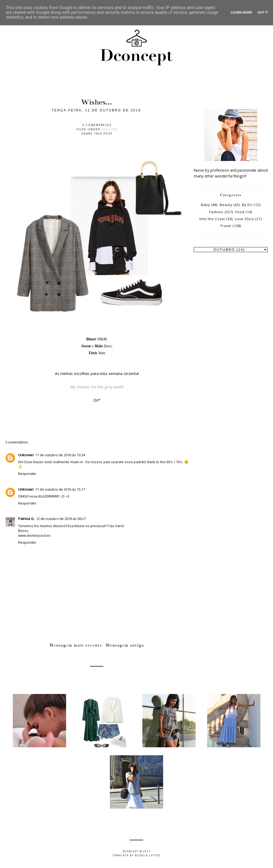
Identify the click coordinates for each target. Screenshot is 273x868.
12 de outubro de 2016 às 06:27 (61, 519)
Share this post (97, 134)
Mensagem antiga (125, 645)
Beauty (226, 205)
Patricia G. (26, 519)
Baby (205, 205)
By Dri (247, 205)
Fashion (109, 129)
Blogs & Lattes (148, 855)
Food (240, 212)
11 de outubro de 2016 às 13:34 (60, 455)
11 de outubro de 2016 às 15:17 (60, 489)
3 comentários (97, 125)
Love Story (244, 219)
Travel (226, 226)
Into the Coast (212, 219)
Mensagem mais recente (76, 645)
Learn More (242, 12)
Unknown (26, 455)
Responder (27, 474)
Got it (263, 12)
